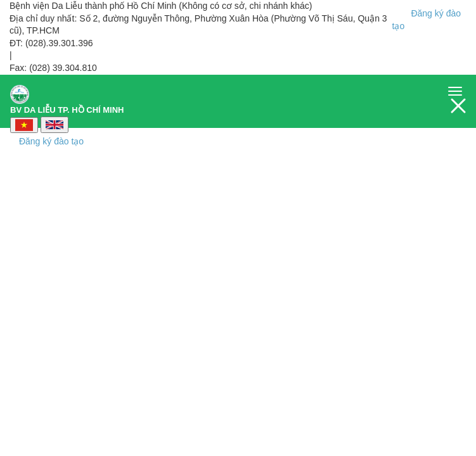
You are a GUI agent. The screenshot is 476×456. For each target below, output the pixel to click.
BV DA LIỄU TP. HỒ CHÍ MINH (67, 96)
